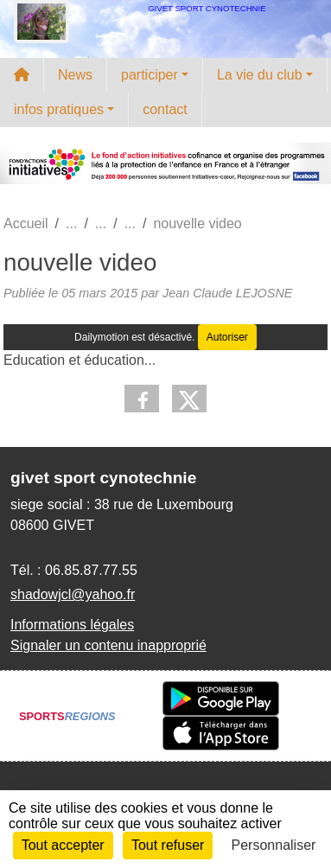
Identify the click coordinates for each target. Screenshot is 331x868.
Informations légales (72, 625)
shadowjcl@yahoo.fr (73, 594)
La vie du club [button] (260, 75)
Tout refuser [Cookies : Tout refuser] (168, 845)
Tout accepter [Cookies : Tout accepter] (63, 845)
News (75, 75)
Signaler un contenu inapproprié (108, 645)
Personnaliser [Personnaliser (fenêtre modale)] (274, 845)
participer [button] (150, 75)
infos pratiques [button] (59, 109)
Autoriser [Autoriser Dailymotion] (227, 337)
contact (165, 109)
